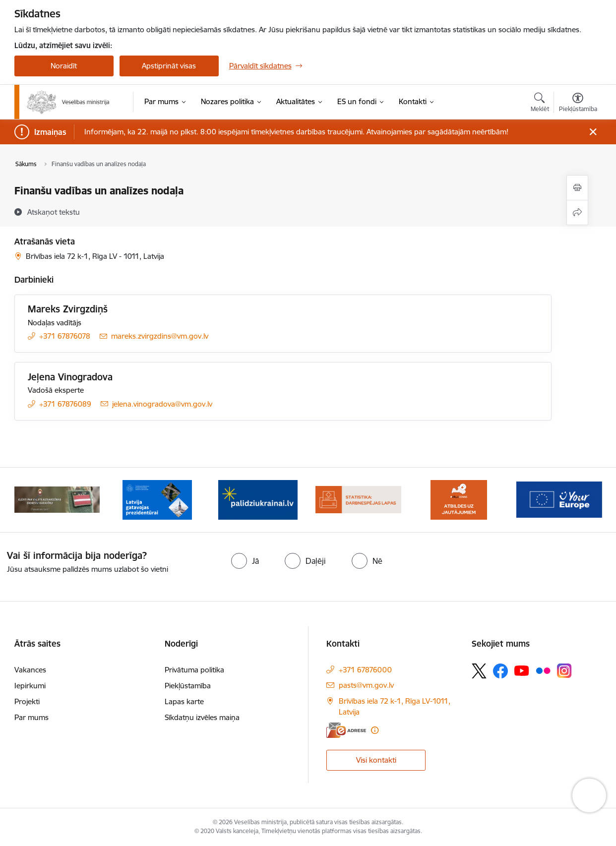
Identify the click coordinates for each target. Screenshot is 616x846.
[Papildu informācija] (375, 730)
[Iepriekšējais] (37, 500)
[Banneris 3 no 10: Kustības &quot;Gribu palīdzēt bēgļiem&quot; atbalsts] (258, 499)
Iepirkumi (30, 686)
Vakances (30, 670)
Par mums (31, 717)
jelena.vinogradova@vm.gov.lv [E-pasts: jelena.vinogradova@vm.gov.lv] (162, 404)
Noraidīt (64, 66)
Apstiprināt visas (169, 66)
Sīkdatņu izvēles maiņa (202, 717)
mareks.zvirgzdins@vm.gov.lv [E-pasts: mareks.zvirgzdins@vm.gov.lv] (160, 336)
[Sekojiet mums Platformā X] (479, 671)
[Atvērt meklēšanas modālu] (540, 104)
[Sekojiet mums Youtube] (522, 670)
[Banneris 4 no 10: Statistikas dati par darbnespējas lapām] (358, 499)
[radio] (245, 561)
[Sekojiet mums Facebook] (500, 671)
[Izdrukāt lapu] (577, 188)
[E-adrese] (346, 730)
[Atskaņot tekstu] (54, 212)
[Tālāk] (579, 500)
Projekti (27, 701)
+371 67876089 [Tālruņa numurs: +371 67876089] (65, 404)
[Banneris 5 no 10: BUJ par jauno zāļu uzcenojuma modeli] (459, 499)
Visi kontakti (376, 760)
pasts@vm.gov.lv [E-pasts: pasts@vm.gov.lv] (366, 685)
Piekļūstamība (188, 686)
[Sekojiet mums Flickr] (543, 670)
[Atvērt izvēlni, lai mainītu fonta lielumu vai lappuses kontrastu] (578, 104)
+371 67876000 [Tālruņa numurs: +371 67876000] (365, 670)
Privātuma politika (194, 670)
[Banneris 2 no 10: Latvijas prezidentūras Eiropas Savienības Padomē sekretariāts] (157, 499)
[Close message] (592, 132)
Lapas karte (184, 701)
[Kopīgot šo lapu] (577, 212)
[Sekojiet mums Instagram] (564, 671)
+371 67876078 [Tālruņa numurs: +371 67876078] (65, 336)
